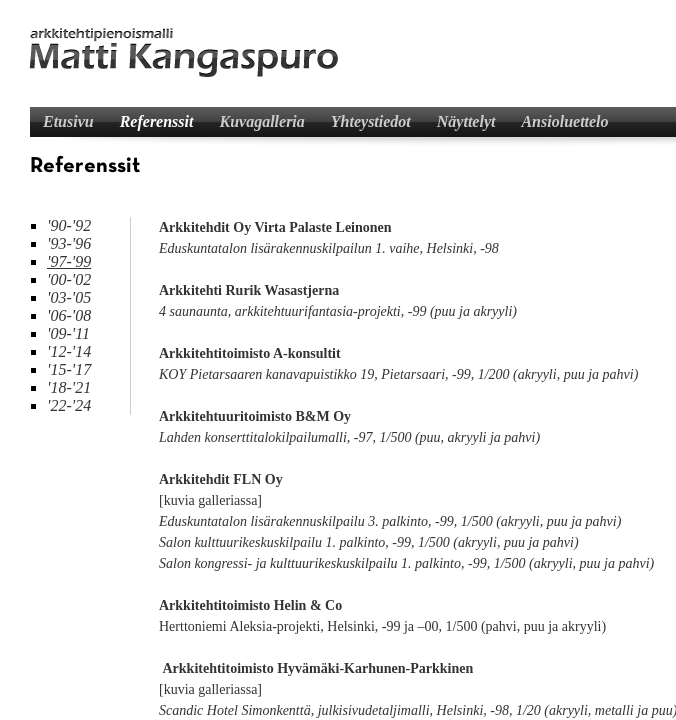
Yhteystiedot (371, 121)
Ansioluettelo (564, 121)
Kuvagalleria (261, 121)
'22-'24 (69, 405)
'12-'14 (69, 351)
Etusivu (68, 121)
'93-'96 (69, 243)
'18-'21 (69, 387)
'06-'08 (69, 315)
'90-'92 (69, 225)
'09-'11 (68, 333)
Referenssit (157, 121)
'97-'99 (69, 261)
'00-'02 (69, 279)
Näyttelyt (466, 121)
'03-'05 (69, 297)
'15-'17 (69, 369)
